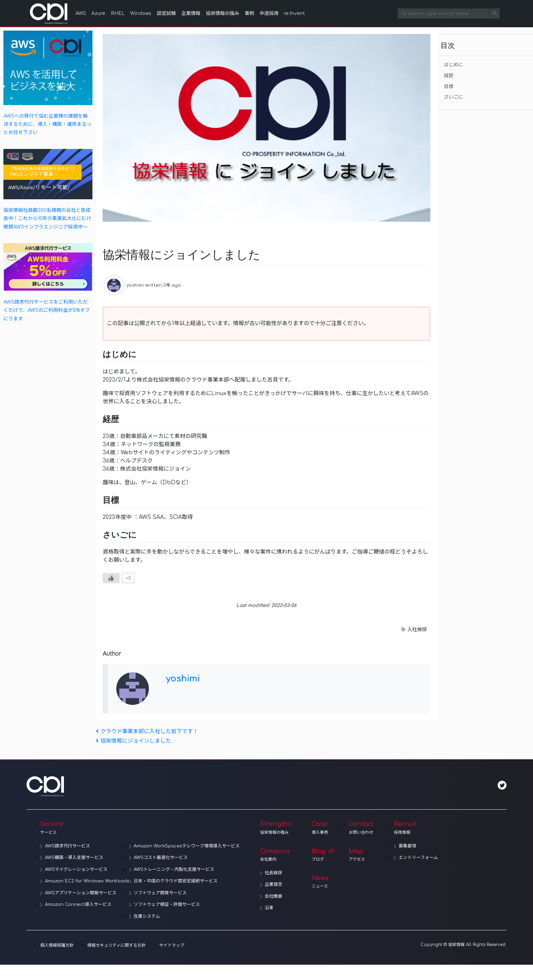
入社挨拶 (417, 629)
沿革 (272, 909)
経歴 (449, 76)
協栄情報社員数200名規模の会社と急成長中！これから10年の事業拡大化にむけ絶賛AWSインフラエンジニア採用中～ (47, 218)
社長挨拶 (276, 873)
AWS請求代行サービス (68, 846)
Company (277, 855)
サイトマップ (169, 946)
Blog (322, 855)
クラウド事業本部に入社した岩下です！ (147, 731)
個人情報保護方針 (56, 946)
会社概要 (276, 897)
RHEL (118, 13)
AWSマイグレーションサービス (77, 869)
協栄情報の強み (222, 13)
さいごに (453, 97)
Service (141, 828)
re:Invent (294, 13)
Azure (98, 13)
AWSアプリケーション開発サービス (81, 893)
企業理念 (276, 885)
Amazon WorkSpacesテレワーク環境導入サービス (188, 846)
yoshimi (135, 285)
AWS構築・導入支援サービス (75, 858)
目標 (449, 87)
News (322, 882)
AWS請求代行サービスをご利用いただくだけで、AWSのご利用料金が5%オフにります (47, 310)
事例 (249, 13)
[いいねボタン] (111, 578)
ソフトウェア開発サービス (162, 893)
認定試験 (166, 13)
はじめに (453, 65)
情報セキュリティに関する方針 (115, 946)
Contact (363, 828)
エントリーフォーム (421, 858)
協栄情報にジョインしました (133, 741)
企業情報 (191, 13)
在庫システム (149, 916)
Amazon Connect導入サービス (79, 905)
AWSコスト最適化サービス (162, 858)
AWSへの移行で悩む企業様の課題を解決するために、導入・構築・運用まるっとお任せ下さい (47, 124)
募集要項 (410, 846)
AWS (81, 13)
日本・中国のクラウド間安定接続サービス (177, 881)
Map (363, 855)
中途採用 (269, 13)
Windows (141, 13)
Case (322, 828)
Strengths (277, 828)
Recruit (418, 828)
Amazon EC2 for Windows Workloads (88, 881)
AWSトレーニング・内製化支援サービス (176, 869)
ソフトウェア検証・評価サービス (168, 905)
